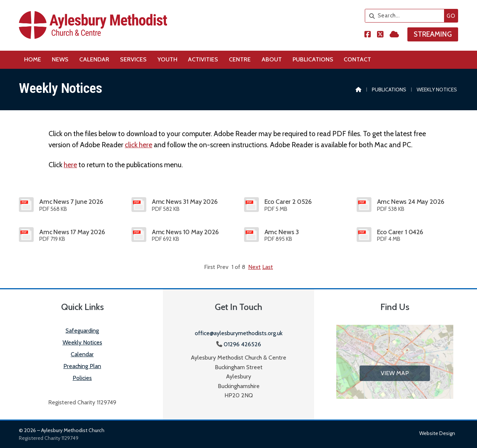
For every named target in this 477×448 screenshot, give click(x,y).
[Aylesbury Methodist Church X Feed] (380, 35)
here (70, 165)
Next (254, 267)
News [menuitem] (60, 59)
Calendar (82, 354)
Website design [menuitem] (437, 433)
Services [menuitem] (133, 59)
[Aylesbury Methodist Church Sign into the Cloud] (394, 35)
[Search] (406, 16)
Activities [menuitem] (203, 59)
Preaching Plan (82, 366)
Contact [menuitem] (357, 59)
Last (268, 267)
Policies (82, 378)
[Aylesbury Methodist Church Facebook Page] (368, 35)
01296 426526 (242, 344)
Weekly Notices (82, 342)
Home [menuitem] (33, 59)
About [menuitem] (272, 59)
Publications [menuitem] (313, 59)
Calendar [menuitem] (94, 59)
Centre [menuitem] (240, 59)
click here (139, 145)
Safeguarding (82, 331)
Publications (389, 90)
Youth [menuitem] (167, 59)
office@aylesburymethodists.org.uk (239, 333)
